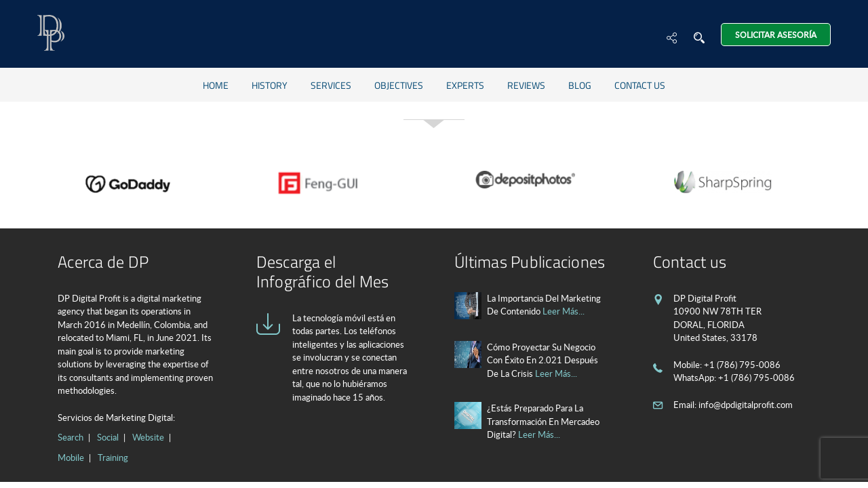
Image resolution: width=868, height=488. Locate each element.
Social (108, 437)
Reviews (526, 85)
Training (113, 457)
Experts (465, 85)
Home (216, 85)
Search (71, 437)
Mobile (71, 457)
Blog (580, 85)
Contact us (640, 85)
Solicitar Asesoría (776, 35)
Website (148, 437)
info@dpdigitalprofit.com (746, 405)
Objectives (399, 85)
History (270, 85)
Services (331, 85)
